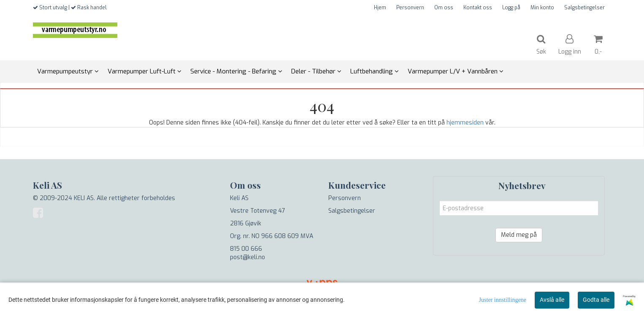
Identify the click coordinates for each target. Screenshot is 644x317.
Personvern (410, 8)
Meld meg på (519, 235)
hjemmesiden (465, 123)
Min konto (542, 8)
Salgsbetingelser (584, 8)
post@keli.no (248, 257)
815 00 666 (246, 249)
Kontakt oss (478, 8)
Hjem (380, 8)
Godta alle (596, 300)
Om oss (444, 8)
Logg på (511, 8)
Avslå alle (552, 300)
